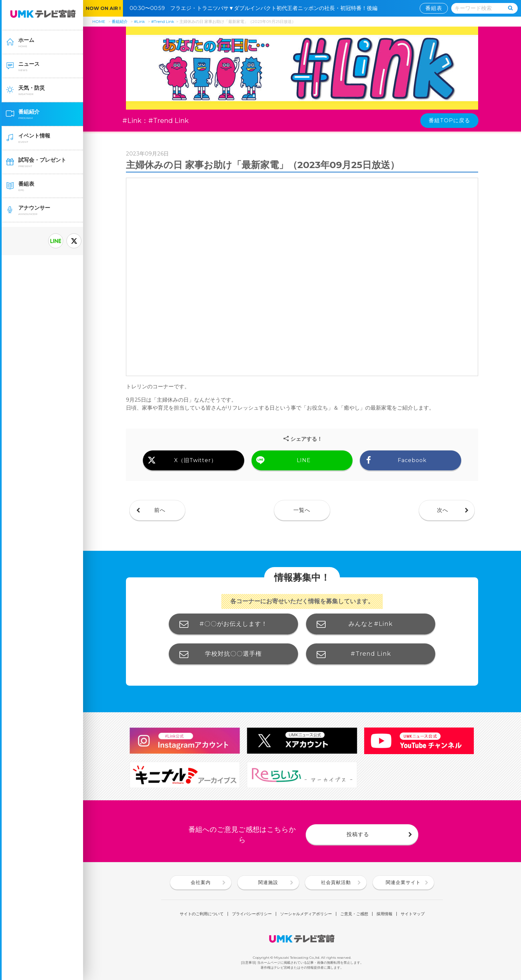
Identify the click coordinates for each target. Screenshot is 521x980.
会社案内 (201, 882)
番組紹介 (120, 21)
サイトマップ (413, 914)
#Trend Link (163, 21)
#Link (139, 21)
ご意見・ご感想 (354, 914)
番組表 (434, 8)
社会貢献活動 (336, 882)
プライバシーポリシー (252, 914)
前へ (160, 510)
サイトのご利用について (202, 914)
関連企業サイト (403, 882)
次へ (443, 510)
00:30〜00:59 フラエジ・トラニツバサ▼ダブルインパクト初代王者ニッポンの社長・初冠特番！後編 (256, 8)
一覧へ (302, 510)
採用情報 (384, 914)
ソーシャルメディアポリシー (306, 914)
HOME (99, 21)
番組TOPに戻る (449, 120)
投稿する (358, 834)
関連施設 (268, 882)
